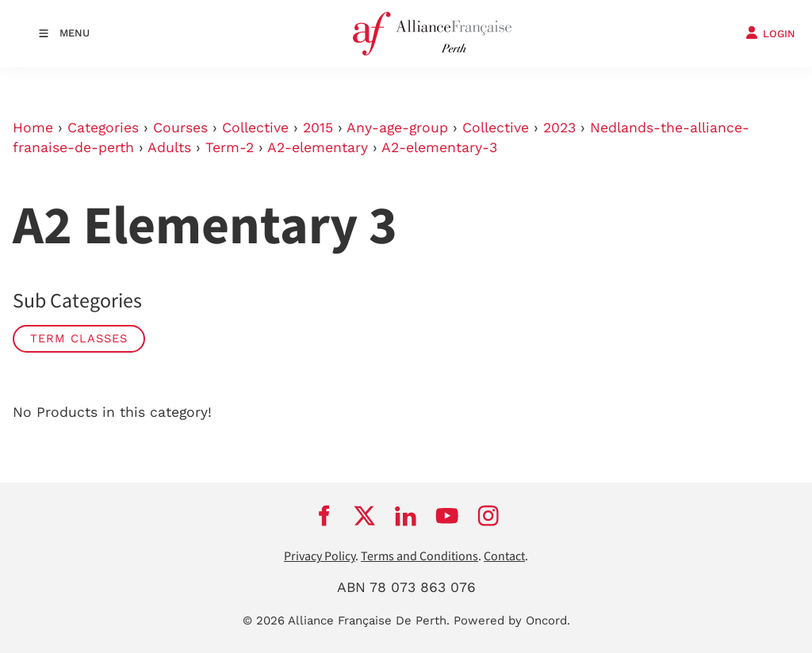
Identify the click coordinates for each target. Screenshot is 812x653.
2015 (318, 128)
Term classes (79, 338)
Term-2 (230, 147)
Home (33, 128)
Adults (169, 147)
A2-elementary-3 (439, 147)
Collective (255, 128)
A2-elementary (318, 147)
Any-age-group (397, 128)
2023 (559, 128)
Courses (180, 128)
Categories (103, 128)
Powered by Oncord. (512, 621)
